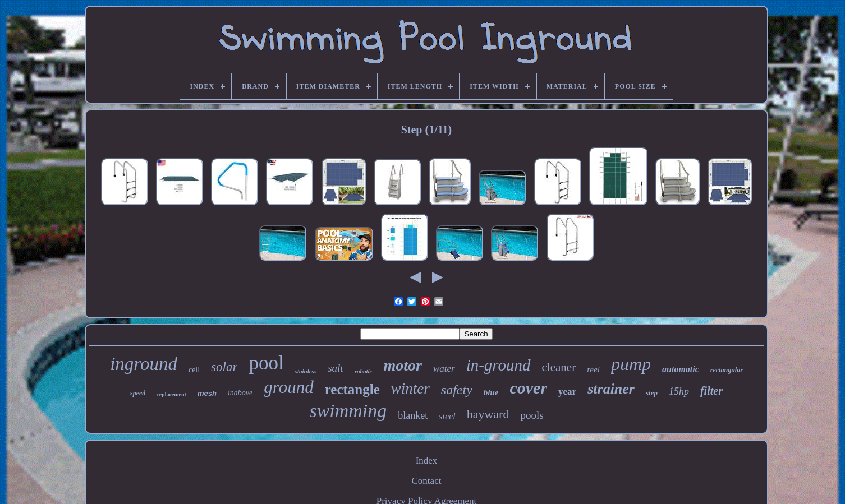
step (652, 393)
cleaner (559, 367)
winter (410, 389)
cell (194, 370)
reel (593, 369)
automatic (681, 369)
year (567, 392)
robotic (364, 371)
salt (335, 368)
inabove (240, 393)
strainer (611, 389)
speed (138, 393)
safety (457, 390)
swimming (348, 411)
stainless (306, 371)
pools (532, 415)
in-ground (499, 365)
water (444, 369)
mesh (207, 393)
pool (266, 363)
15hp (679, 391)
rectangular (727, 370)
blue (491, 392)
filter (711, 391)
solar (224, 367)
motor (402, 365)
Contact (427, 481)
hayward (488, 414)
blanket (413, 415)
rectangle (352, 389)
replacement (171, 394)
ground (288, 387)
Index (427, 461)
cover (528, 388)
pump (631, 364)
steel (447, 416)
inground (144, 364)
